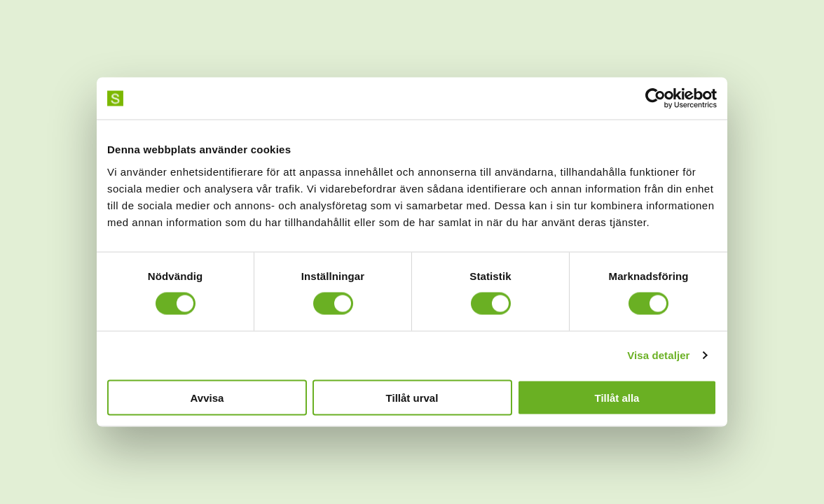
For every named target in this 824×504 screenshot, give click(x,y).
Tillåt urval (412, 397)
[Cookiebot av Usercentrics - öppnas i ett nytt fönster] (655, 99)
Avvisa (207, 397)
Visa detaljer (658, 355)
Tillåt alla (617, 397)
